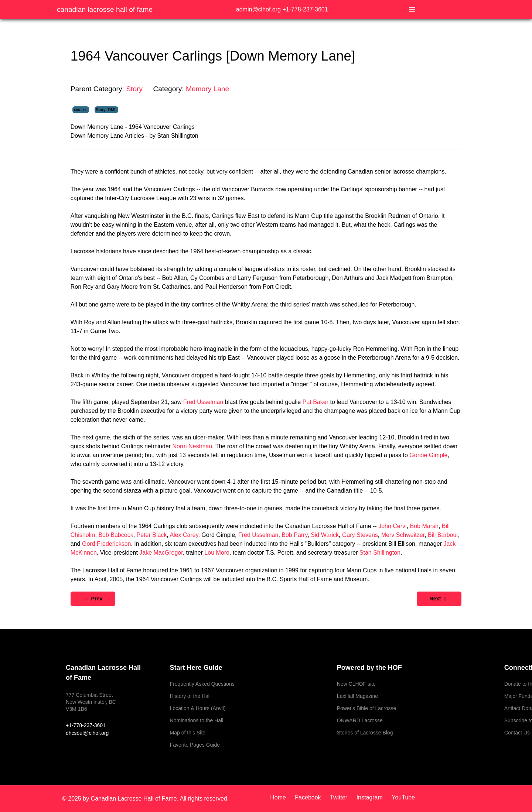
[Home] (281, 797)
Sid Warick (325, 535)
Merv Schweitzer (403, 535)
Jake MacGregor (161, 553)
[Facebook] (309, 797)
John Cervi (392, 526)
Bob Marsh (424, 526)
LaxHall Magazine (357, 696)
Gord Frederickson (107, 544)
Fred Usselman (203, 402)
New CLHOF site (356, 684)
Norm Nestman (192, 446)
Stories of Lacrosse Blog (365, 733)
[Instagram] (371, 797)
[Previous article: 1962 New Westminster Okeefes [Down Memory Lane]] (93, 599)
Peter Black (152, 535)
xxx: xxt (81, 110)
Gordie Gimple (428, 455)
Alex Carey (184, 535)
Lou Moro (217, 553)
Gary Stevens (360, 535)
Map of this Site (188, 733)
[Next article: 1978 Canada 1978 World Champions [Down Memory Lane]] (439, 599)
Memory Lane (207, 89)
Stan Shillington (380, 553)
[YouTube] (401, 797)
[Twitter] (340, 797)
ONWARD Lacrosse (360, 720)
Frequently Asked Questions (202, 684)
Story (134, 89)
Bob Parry (294, 535)
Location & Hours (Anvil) (198, 708)
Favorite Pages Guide (195, 745)
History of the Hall (190, 696)
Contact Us (517, 733)
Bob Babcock (116, 535)
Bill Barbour (443, 535)
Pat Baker (316, 402)
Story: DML (106, 110)
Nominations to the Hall (197, 720)
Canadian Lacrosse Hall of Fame (105, 9)
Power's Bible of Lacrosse (367, 708)
